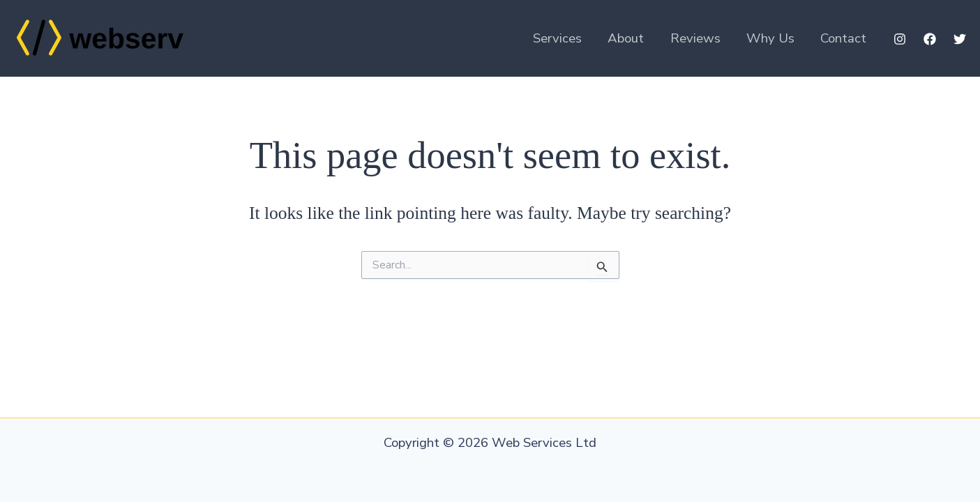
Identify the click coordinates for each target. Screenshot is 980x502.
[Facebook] (930, 39)
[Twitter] (960, 39)
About (626, 38)
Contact (843, 38)
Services (557, 38)
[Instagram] (900, 39)
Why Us (770, 38)
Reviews (695, 38)
